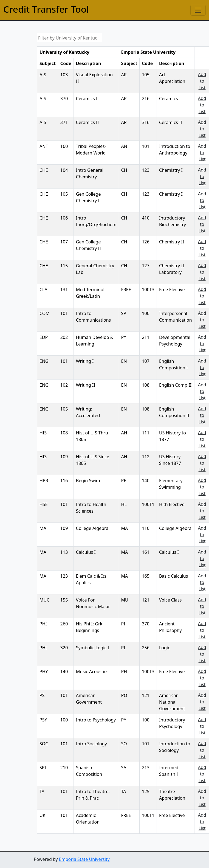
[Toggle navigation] (198, 10)
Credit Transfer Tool (46, 9)
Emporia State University (84, 859)
